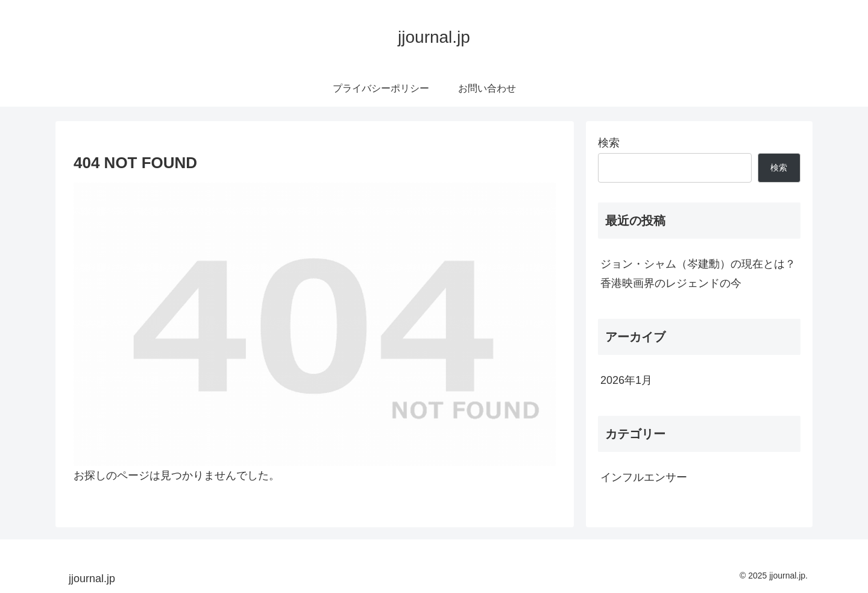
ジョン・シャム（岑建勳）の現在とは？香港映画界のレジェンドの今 (698, 274)
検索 (609, 143)
